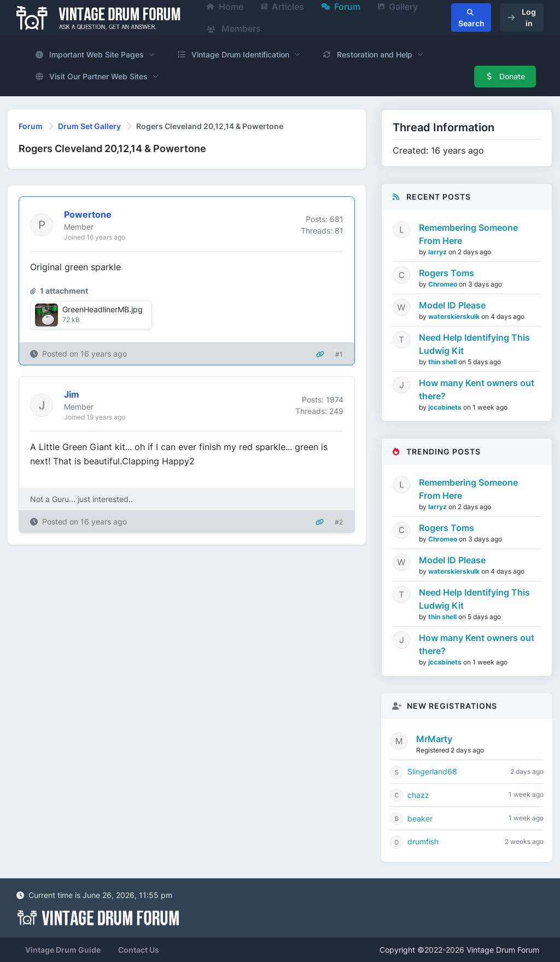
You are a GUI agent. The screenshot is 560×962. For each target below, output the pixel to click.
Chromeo (444, 284)
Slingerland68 (432, 771)
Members (234, 28)
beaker (420, 818)
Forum (31, 126)
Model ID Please (452, 305)
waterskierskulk (455, 316)
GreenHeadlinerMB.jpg (103, 309)
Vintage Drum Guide (63, 950)
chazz (418, 795)
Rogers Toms (447, 273)
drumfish (423, 841)
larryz (438, 252)
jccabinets (446, 407)
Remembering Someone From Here (468, 234)
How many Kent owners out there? (477, 389)
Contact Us (139, 950)
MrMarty (434, 739)
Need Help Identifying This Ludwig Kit (474, 344)
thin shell (443, 362)
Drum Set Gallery (89, 126)
